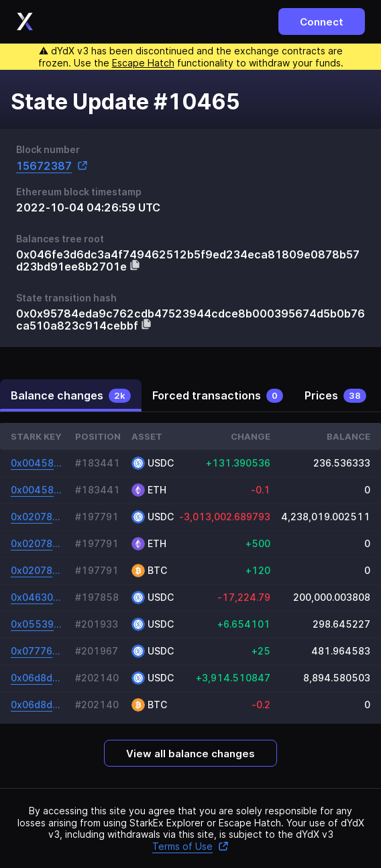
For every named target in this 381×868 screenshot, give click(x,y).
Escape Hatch (143, 63)
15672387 (52, 165)
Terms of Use (190, 846)
